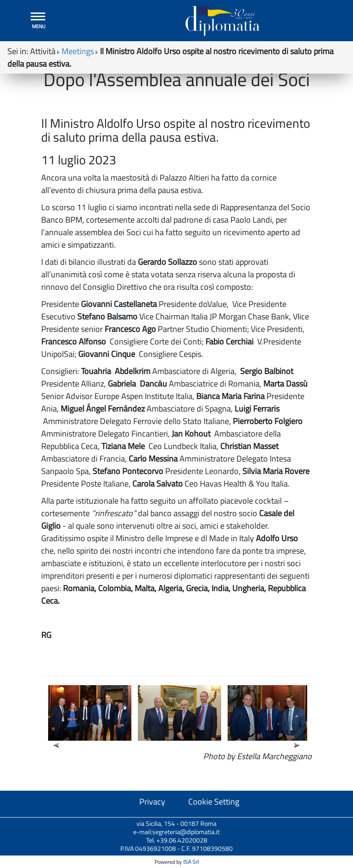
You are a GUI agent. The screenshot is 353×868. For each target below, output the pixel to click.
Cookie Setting (214, 802)
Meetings (78, 51)
